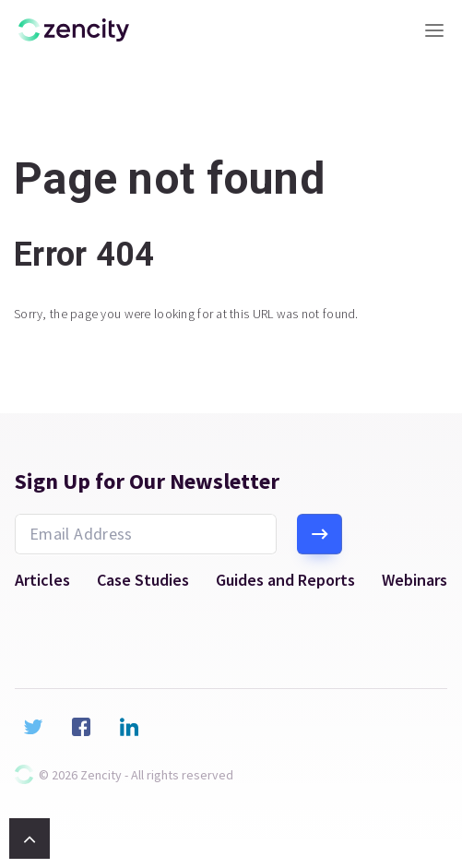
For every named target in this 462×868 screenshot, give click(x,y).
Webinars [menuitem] (415, 580)
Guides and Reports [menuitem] (285, 580)
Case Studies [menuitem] (143, 580)
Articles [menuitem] (42, 580)
